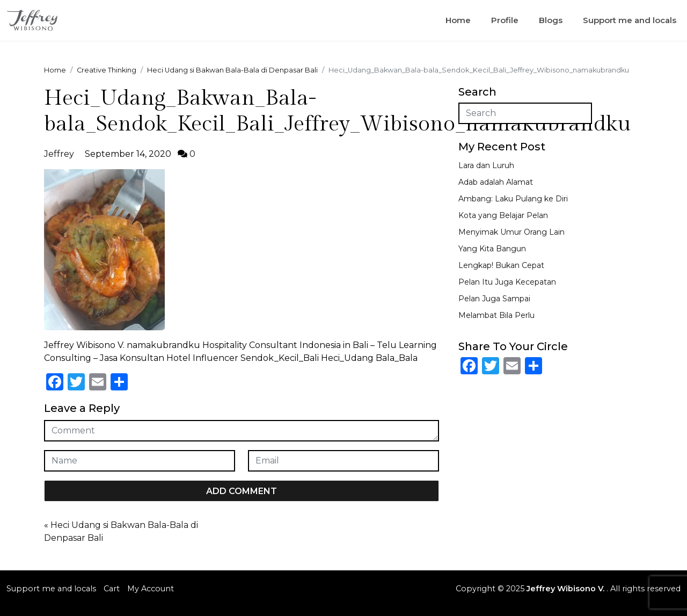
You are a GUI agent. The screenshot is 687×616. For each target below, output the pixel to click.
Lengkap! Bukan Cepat (501, 265)
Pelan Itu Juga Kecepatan (507, 282)
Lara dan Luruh (486, 165)
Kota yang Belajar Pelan (503, 215)
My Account (151, 589)
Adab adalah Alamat (496, 182)
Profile (505, 20)
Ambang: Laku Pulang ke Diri (513, 199)
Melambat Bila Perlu (496, 315)
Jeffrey (59, 154)
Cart (112, 589)
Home (458, 20)
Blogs (551, 20)
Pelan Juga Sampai (494, 299)
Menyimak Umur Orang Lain (511, 232)
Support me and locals (630, 20)
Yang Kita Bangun (492, 249)
